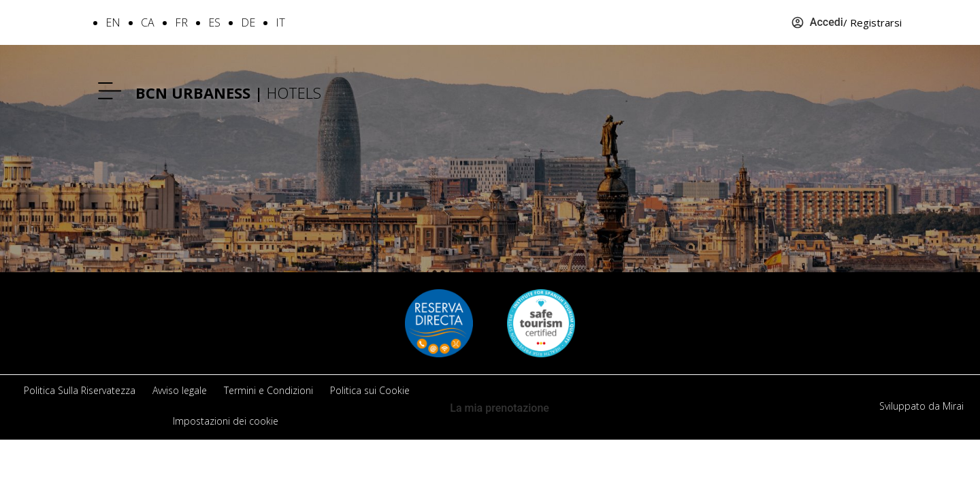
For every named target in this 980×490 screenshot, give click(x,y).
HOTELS (228, 93)
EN (113, 22)
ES (214, 22)
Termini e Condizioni (268, 390)
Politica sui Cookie (370, 390)
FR (181, 22)
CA (148, 22)
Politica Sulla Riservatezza (80, 390)
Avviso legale (180, 390)
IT (280, 22)
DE (248, 22)
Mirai (953, 406)
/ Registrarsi (872, 22)
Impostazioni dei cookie (226, 421)
